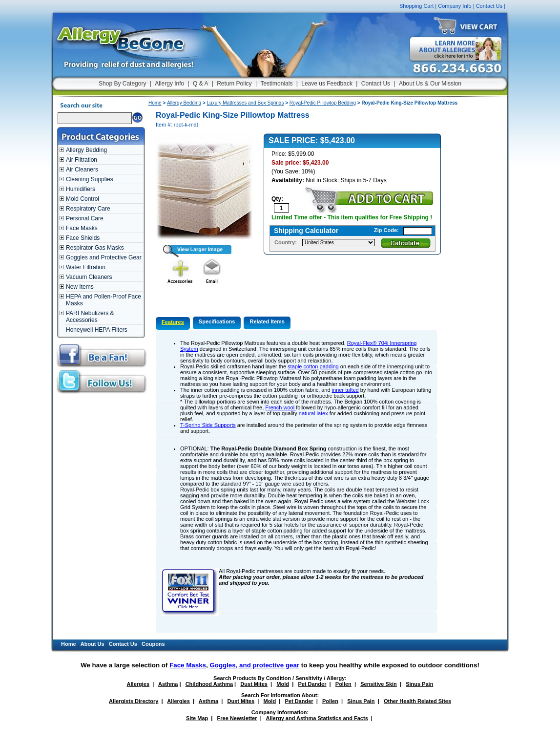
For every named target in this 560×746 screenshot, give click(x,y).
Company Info (455, 6)
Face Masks (82, 228)
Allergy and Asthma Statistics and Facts (317, 718)
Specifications (217, 321)
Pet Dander (312, 684)
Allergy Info (169, 84)
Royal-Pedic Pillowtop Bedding (323, 103)
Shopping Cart (416, 6)
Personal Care (85, 218)
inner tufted (345, 390)
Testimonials (276, 84)
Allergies (138, 684)
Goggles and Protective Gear (104, 257)
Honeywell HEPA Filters (97, 330)
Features (173, 322)
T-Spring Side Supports (208, 425)
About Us (93, 644)
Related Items (267, 321)
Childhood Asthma (209, 684)
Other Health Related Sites (417, 701)
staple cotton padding (313, 366)
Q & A (200, 84)
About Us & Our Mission (430, 84)
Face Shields (83, 238)
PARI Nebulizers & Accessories (90, 317)
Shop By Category (122, 84)
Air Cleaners (82, 170)
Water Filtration (86, 267)
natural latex (313, 413)
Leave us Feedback (327, 84)
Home (155, 103)
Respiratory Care (88, 209)
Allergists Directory (134, 701)
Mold (283, 684)
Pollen (343, 684)
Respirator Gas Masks (95, 248)
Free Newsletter (237, 718)
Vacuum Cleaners (89, 277)
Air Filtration (82, 160)
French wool (280, 407)
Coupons (153, 644)
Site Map (197, 718)
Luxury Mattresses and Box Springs (246, 103)
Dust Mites (254, 684)
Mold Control (83, 199)
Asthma (168, 684)
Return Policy (234, 84)
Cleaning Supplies (90, 179)
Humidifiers (81, 189)
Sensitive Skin (379, 684)
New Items (80, 287)
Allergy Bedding (86, 150)
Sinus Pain (419, 684)
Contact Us (489, 6)
